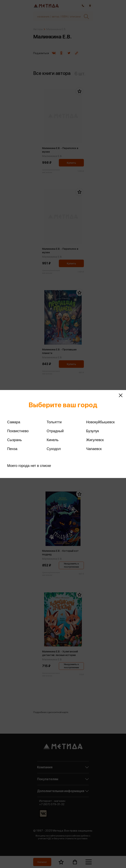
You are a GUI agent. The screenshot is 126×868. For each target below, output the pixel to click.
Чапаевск (94, 449)
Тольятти (54, 422)
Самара (14, 422)
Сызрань (15, 440)
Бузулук (92, 431)
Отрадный (55, 431)
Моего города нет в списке (29, 466)
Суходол (54, 449)
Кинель (53, 440)
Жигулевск (95, 440)
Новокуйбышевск (100, 422)
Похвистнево (18, 431)
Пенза (12, 449)
